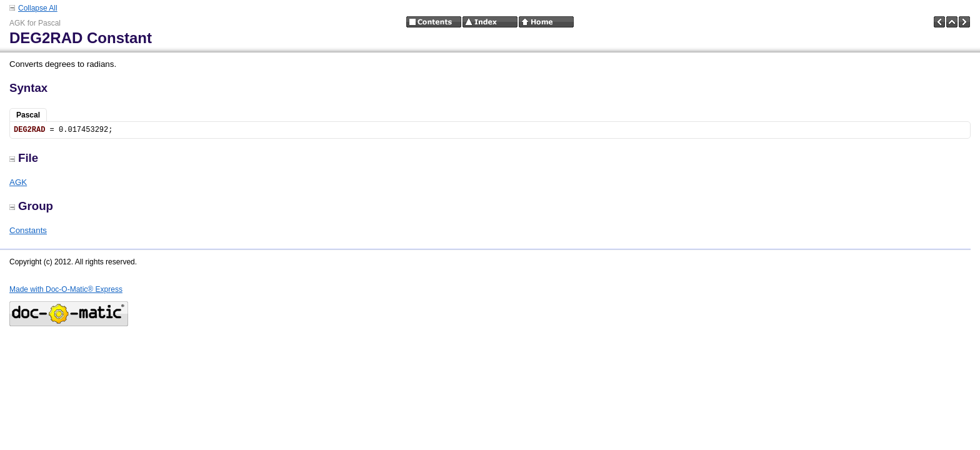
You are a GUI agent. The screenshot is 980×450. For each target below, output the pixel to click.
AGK (18, 182)
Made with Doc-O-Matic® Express (66, 289)
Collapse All (38, 8)
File (24, 158)
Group (31, 206)
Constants (28, 230)
